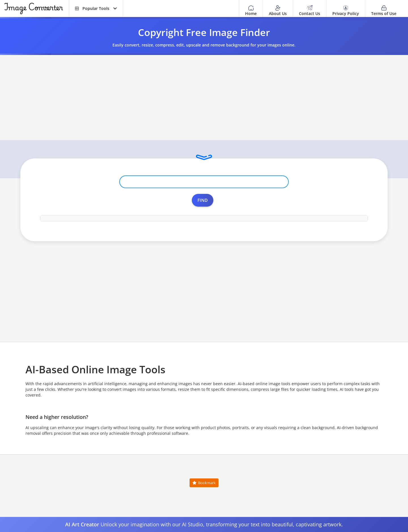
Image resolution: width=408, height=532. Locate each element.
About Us (278, 11)
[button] (96, 9)
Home (251, 11)
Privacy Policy (346, 11)
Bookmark (204, 483)
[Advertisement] (204, 98)
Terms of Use (384, 11)
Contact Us (310, 11)
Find (203, 200)
